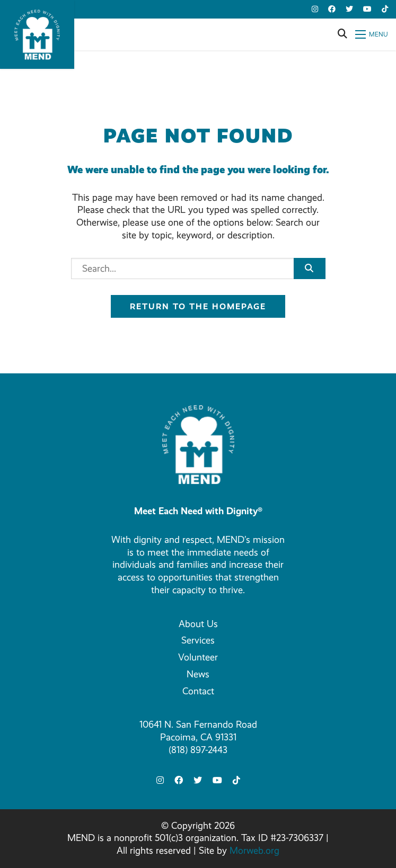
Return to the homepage (198, 306)
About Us (198, 624)
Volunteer (198, 657)
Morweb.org (254, 851)
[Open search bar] (342, 34)
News (198, 674)
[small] (315, 9)
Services (198, 640)
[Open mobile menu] (372, 34)
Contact (198, 691)
